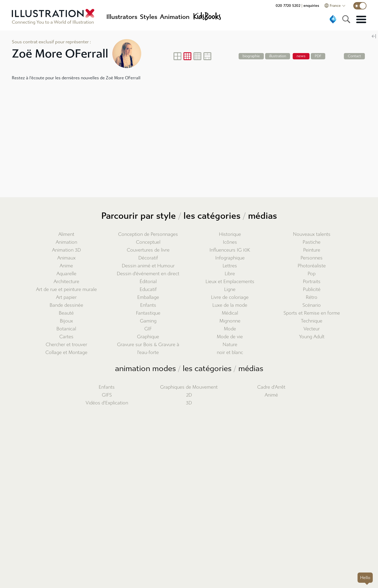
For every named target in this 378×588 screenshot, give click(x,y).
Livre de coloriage (230, 297)
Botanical (66, 329)
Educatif (148, 290)
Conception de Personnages (148, 234)
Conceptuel (148, 242)
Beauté (66, 313)
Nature (230, 345)
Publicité (312, 290)
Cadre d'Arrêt (271, 387)
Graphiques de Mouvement (189, 387)
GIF (148, 329)
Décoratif (148, 258)
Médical (230, 313)
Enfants (148, 305)
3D (189, 403)
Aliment (66, 234)
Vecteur (312, 329)
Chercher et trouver (66, 345)
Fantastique (148, 313)
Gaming (148, 321)
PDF (318, 56)
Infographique (230, 258)
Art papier (66, 297)
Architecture (66, 282)
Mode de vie (230, 337)
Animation (66, 242)
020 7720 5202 (288, 6)
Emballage (148, 297)
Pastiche (312, 242)
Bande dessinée (66, 305)
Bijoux (66, 321)
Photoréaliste (312, 266)
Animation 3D (66, 250)
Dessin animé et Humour (148, 266)
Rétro (312, 297)
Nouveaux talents (312, 234)
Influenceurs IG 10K (230, 250)
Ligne (230, 290)
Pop (312, 274)
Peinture (312, 250)
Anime (66, 266)
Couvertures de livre (148, 250)
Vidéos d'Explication (107, 403)
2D (189, 395)
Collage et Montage (66, 353)
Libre (230, 274)
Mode (230, 329)
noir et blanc (230, 353)
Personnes (312, 258)
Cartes (66, 337)
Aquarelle (66, 274)
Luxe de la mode (230, 305)
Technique (312, 321)
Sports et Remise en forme (312, 313)
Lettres (230, 266)
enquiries (311, 6)
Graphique (148, 337)
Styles (149, 17)
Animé (271, 395)
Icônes (230, 242)
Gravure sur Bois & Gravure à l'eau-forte (148, 349)
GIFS (107, 395)
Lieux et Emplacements (230, 282)
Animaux (66, 258)
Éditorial (148, 282)
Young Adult (312, 337)
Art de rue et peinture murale (66, 290)
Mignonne (230, 321)
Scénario (312, 305)
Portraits (312, 282)
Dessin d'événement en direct (148, 274)
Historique (230, 234)
